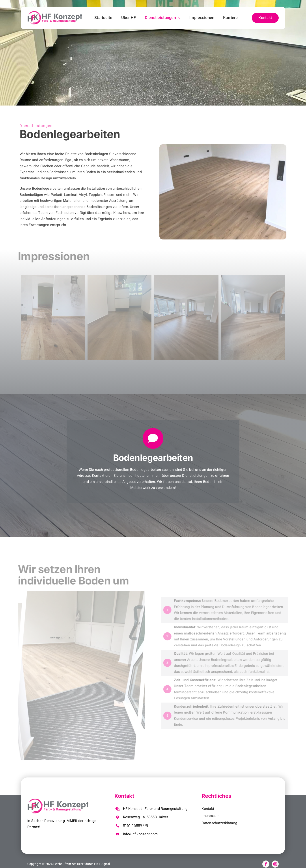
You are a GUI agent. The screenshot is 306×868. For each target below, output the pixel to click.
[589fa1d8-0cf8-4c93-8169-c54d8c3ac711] (53, 317)
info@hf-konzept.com (140, 834)
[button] (24, 317)
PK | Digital (102, 864)
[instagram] (275, 864)
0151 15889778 (136, 825)
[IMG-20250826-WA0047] (119, 317)
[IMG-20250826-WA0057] (186, 317)
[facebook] (266, 864)
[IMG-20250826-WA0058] (253, 317)
